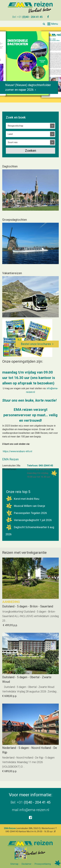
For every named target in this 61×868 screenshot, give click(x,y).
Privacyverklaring (43, 863)
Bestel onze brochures (36, 344)
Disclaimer (27, 863)
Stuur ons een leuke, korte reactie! (29, 400)
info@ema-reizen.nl (34, 810)
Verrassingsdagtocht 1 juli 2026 (29, 520)
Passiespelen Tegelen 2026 (26, 513)
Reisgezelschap (16, 126)
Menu (55, 24)
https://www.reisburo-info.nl (17, 451)
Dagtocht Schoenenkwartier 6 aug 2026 (30, 529)
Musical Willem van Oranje (25, 506)
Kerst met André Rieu (22, 498)
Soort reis (13, 142)
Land (10, 134)
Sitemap (14, 863)
